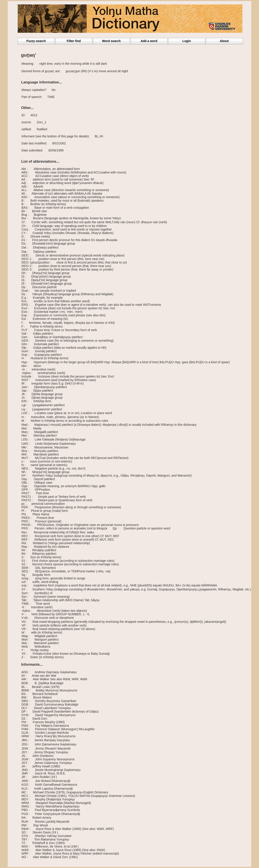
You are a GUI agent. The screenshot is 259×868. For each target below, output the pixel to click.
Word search (111, 41)
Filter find (74, 41)
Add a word (149, 41)
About (224, 41)
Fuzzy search (36, 41)
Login (187, 41)
